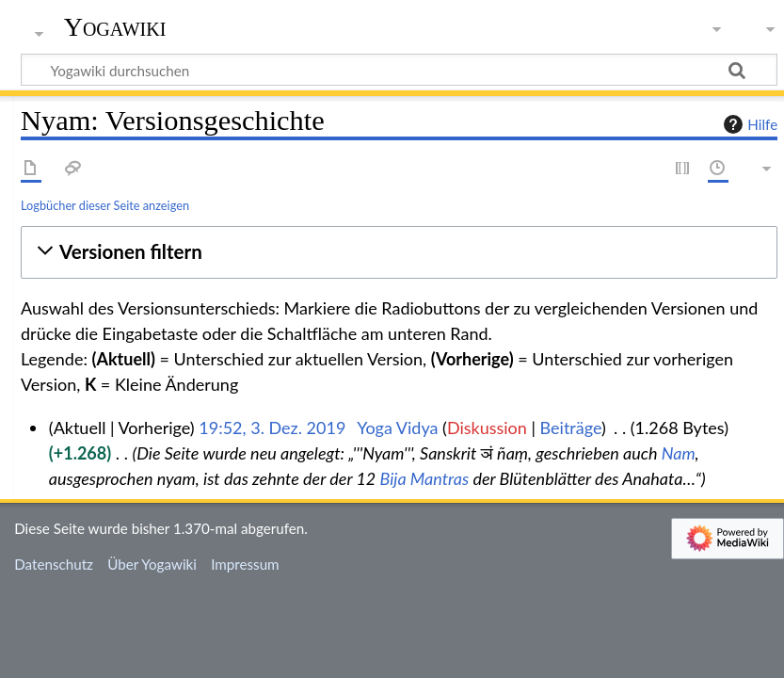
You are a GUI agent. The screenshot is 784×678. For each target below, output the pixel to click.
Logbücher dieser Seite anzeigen (105, 205)
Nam (679, 453)
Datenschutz (54, 564)
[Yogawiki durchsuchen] (399, 70)
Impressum (245, 564)
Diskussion (487, 428)
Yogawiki (115, 27)
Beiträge (571, 428)
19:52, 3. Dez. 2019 (272, 428)
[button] (399, 252)
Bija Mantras (425, 478)
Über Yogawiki (152, 564)
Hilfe (748, 124)
